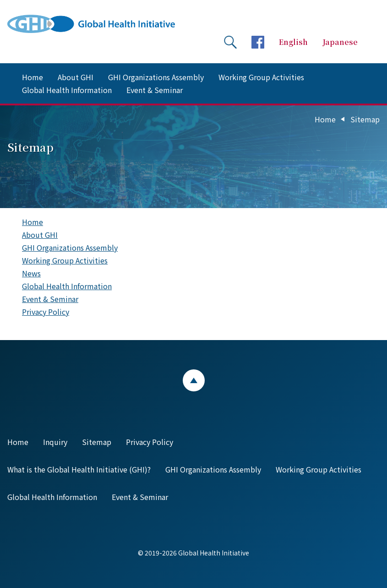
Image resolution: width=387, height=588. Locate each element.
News (31, 273)
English (293, 42)
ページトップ (194, 380)
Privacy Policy (46, 312)
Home (33, 77)
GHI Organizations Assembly (156, 77)
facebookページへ (258, 42)
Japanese (340, 42)
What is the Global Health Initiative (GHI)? (79, 469)
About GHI (76, 77)
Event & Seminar (155, 90)
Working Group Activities (261, 77)
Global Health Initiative (99, 24)
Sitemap (97, 442)
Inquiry (55, 442)
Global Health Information (67, 90)
